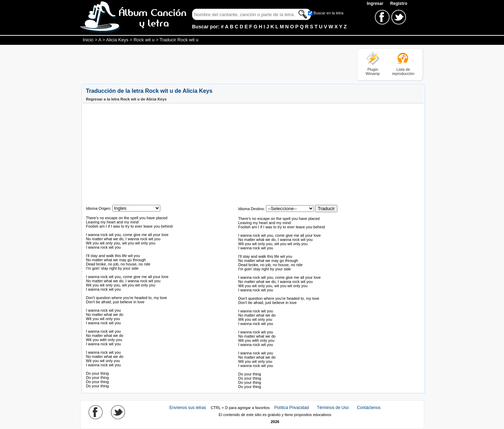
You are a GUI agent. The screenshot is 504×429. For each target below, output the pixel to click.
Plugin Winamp (373, 71)
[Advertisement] (209, 64)
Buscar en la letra (329, 13)
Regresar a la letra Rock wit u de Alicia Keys (127, 99)
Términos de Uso (333, 408)
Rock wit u (144, 40)
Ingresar (376, 4)
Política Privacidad (292, 408)
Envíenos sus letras (188, 408)
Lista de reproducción (403, 71)
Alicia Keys (117, 40)
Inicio (88, 40)
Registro (399, 4)
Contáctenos (369, 408)
